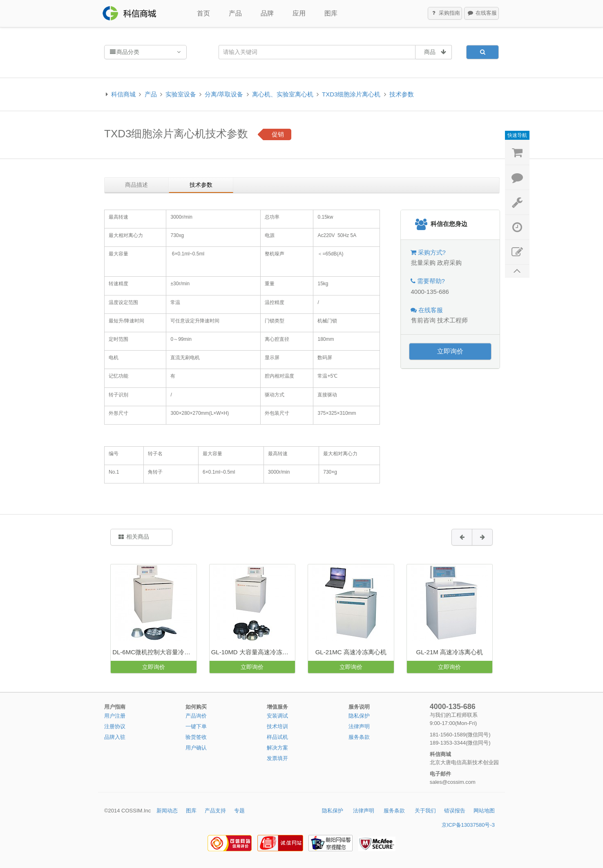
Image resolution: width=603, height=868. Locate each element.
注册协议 (115, 726)
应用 (299, 13)
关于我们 (425, 811)
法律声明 (359, 726)
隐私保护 (359, 716)
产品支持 (215, 811)
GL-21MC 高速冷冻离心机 (351, 652)
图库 (331, 13)
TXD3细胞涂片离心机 (351, 94)
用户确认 (196, 748)
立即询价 (450, 351)
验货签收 (196, 737)
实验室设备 (181, 94)
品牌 (267, 13)
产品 (235, 13)
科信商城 (123, 94)
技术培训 (277, 726)
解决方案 (277, 748)
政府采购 (449, 263)
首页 (203, 13)
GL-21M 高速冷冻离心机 (450, 652)
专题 (239, 811)
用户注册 (115, 716)
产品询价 (196, 716)
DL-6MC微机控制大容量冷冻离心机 (154, 652)
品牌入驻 (115, 737)
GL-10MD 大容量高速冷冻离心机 (253, 652)
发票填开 (277, 758)
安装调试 (277, 716)
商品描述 (136, 185)
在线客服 (482, 13)
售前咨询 (423, 320)
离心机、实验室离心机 (283, 94)
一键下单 (196, 726)
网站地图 (484, 811)
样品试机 (277, 737)
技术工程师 (452, 320)
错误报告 (455, 811)
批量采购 (423, 263)
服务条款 (359, 737)
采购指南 (445, 13)
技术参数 (402, 94)
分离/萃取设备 (224, 94)
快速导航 (517, 135)
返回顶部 (517, 271)
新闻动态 (167, 811)
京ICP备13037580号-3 (468, 825)
